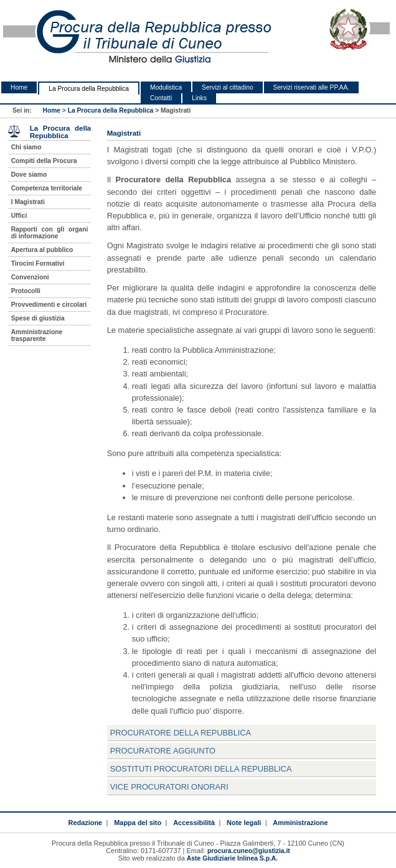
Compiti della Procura (44, 161)
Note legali (244, 823)
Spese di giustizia (38, 318)
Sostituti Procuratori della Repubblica (201, 769)
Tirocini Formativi (38, 264)
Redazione (86, 823)
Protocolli (26, 291)
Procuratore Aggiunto (163, 751)
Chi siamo (26, 147)
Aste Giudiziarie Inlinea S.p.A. (232, 858)
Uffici (19, 216)
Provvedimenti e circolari (49, 305)
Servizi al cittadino (227, 87)
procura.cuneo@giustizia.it (249, 851)
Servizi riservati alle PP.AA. (312, 87)
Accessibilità (194, 823)
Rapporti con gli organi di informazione (50, 233)
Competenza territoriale (47, 188)
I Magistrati (28, 202)
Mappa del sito (138, 823)
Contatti (161, 98)
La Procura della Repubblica (89, 89)
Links (199, 98)
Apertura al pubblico (42, 250)
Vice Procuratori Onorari (169, 787)
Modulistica (166, 87)
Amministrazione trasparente (37, 335)
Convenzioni (30, 277)
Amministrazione (300, 823)
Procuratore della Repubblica (181, 733)
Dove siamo (29, 175)
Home (19, 87)
